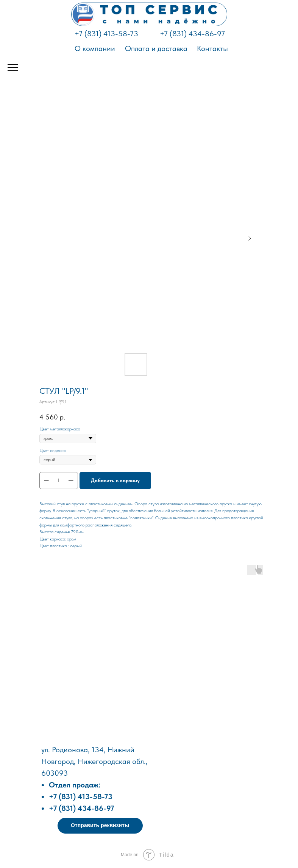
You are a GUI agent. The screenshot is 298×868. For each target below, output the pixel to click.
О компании (95, 48)
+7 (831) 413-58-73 (106, 34)
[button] (100, 826)
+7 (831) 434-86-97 (192, 34)
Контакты (212, 48)
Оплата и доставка (156, 48)
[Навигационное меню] (13, 68)
